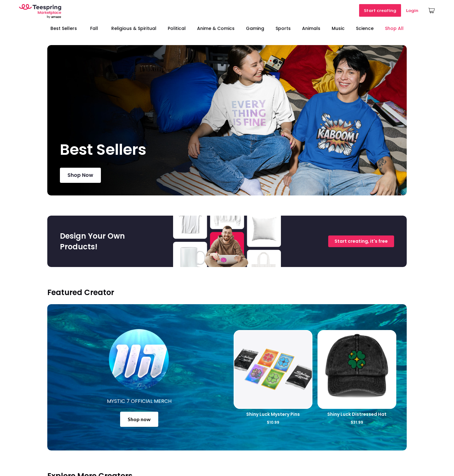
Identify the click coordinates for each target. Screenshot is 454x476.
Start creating (380, 10)
